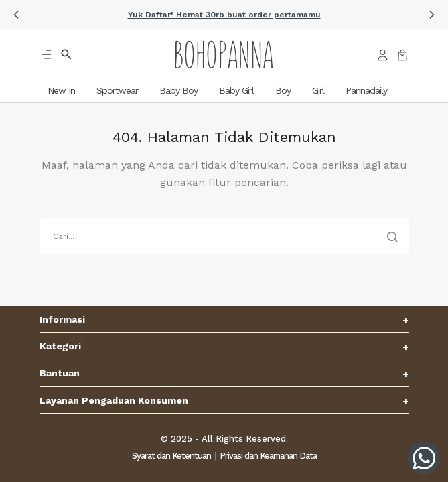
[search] (224, 236)
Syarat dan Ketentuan (171, 456)
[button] (16, 15)
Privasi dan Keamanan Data (268, 456)
